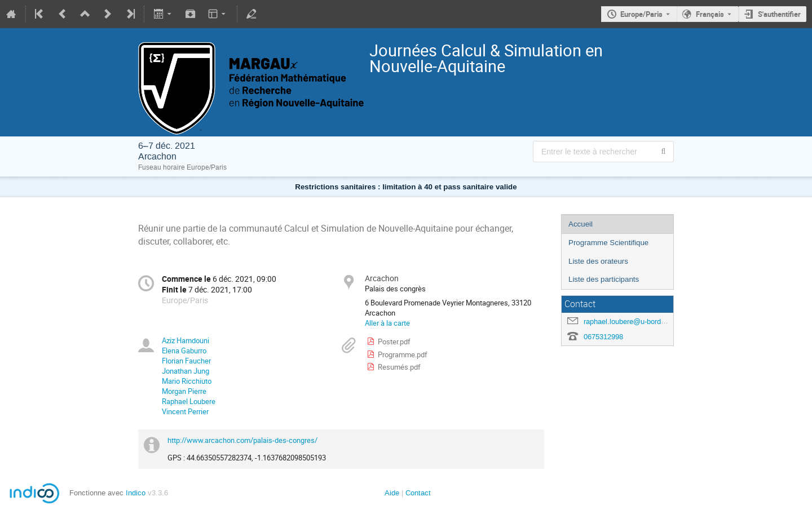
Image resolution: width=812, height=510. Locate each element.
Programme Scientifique (608, 243)
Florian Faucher (186, 361)
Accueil (581, 224)
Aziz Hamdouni (186, 340)
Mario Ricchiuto (187, 381)
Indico (136, 493)
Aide (392, 493)
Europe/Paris (641, 14)
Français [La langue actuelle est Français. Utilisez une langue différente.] (710, 14)
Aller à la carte (387, 323)
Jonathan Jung (186, 371)
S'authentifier (779, 14)
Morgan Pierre (184, 391)
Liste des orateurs (598, 261)
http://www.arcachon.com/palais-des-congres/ (242, 440)
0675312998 (603, 337)
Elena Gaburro (184, 351)
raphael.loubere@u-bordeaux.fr (634, 321)
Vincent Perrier (185, 411)
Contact (418, 493)
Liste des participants (604, 279)
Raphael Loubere (189, 401)
